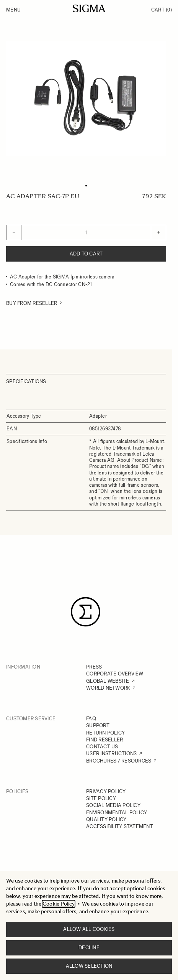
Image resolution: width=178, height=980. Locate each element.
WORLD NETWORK (108, 688)
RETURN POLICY (105, 733)
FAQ (91, 719)
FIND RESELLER (105, 740)
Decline (89, 948)
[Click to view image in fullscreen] (86, 99)
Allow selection (89, 966)
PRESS (94, 667)
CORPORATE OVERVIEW (115, 674)
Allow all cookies (89, 929)
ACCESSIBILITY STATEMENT (120, 826)
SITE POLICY (101, 798)
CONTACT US (102, 747)
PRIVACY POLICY (106, 791)
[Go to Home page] (89, 8)
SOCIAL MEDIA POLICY (113, 805)
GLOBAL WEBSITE (108, 681)
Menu (13, 10)
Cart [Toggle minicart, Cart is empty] (162, 10)
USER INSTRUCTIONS (111, 754)
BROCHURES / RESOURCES (119, 761)
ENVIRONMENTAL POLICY (117, 813)
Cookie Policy (59, 904)
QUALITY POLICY (106, 819)
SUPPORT (98, 726)
